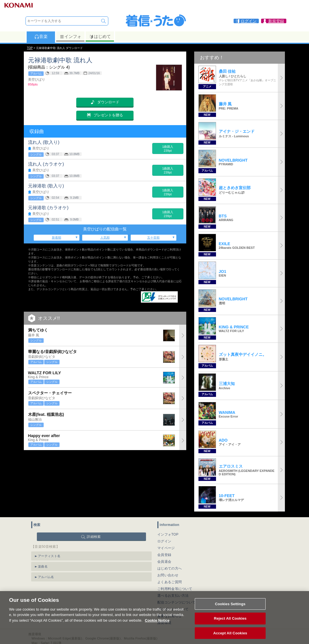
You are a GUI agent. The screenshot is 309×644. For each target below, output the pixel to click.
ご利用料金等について (175, 589)
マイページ (166, 548)
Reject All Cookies (230, 624)
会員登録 (164, 555)
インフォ (70, 37)
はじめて (100, 37)
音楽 (41, 37)
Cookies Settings (230, 610)
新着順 (57, 238)
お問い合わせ (168, 575)
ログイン (164, 541)
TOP (30, 48)
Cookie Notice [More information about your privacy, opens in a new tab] (157, 626)
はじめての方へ (170, 568)
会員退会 (164, 562)
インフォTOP (168, 534)
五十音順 (153, 238)
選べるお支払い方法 (173, 596)
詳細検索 (94, 537)
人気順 (105, 238)
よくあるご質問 (170, 582)
